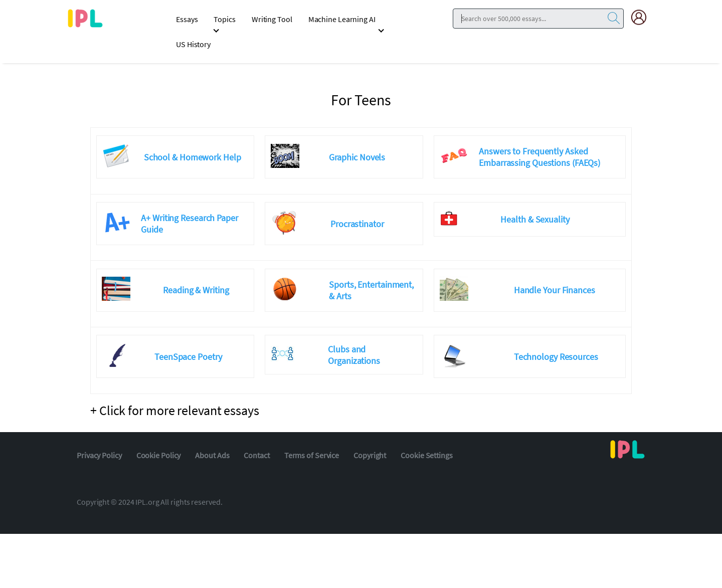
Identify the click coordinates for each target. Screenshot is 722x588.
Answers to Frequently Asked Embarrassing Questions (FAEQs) (539, 157)
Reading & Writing (196, 290)
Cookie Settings (427, 455)
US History (193, 44)
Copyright (370, 455)
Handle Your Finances (555, 290)
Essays (187, 19)
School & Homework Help (193, 157)
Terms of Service (312, 455)
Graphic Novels (357, 157)
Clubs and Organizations (354, 355)
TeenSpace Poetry (188, 357)
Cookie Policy (159, 455)
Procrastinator (357, 224)
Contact (256, 455)
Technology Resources (556, 357)
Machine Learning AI (342, 19)
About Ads (212, 455)
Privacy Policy (99, 455)
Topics (224, 19)
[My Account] (643, 17)
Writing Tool (272, 19)
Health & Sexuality (535, 219)
